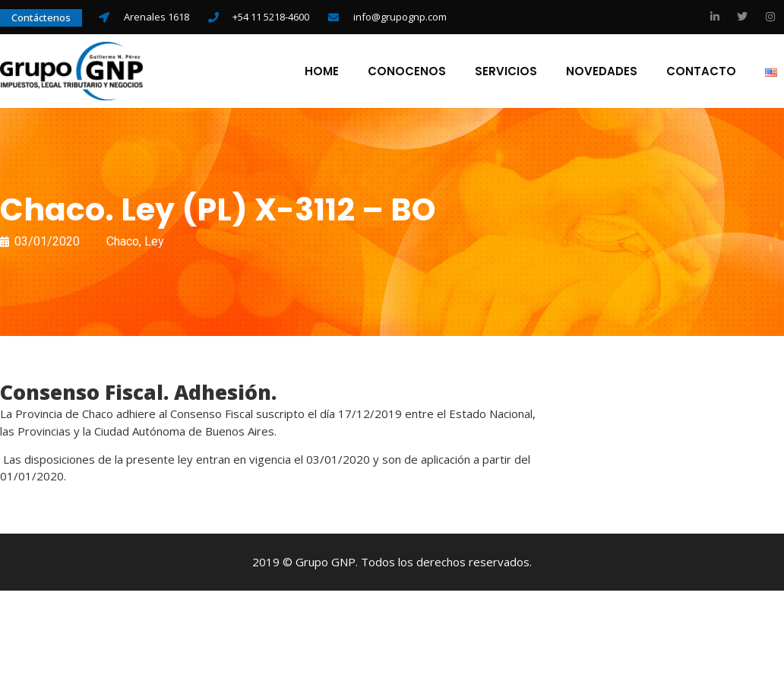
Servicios (505, 72)
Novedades (601, 72)
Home (321, 72)
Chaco (123, 243)
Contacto (700, 72)
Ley (154, 243)
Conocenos (406, 72)
